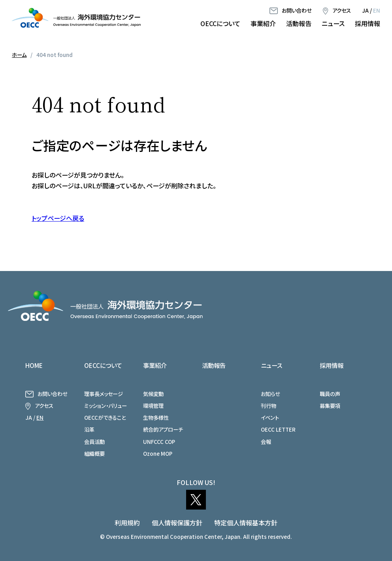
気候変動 (153, 394)
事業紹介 (263, 23)
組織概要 (94, 453)
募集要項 (330, 406)
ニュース (333, 23)
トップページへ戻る (58, 218)
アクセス (342, 10)
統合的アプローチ (163, 429)
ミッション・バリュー (106, 406)
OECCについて (220, 23)
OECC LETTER (278, 429)
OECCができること (105, 417)
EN (377, 10)
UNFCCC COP (159, 442)
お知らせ (270, 394)
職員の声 (330, 394)
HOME (34, 365)
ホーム (19, 55)
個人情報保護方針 (177, 523)
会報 (266, 442)
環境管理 (153, 406)
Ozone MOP (158, 453)
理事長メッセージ (104, 394)
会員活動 (94, 442)
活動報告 (299, 23)
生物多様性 (156, 417)
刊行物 (269, 406)
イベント (270, 417)
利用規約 (127, 523)
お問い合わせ (297, 10)
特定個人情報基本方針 (246, 523)
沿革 (89, 429)
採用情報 (367, 23)
